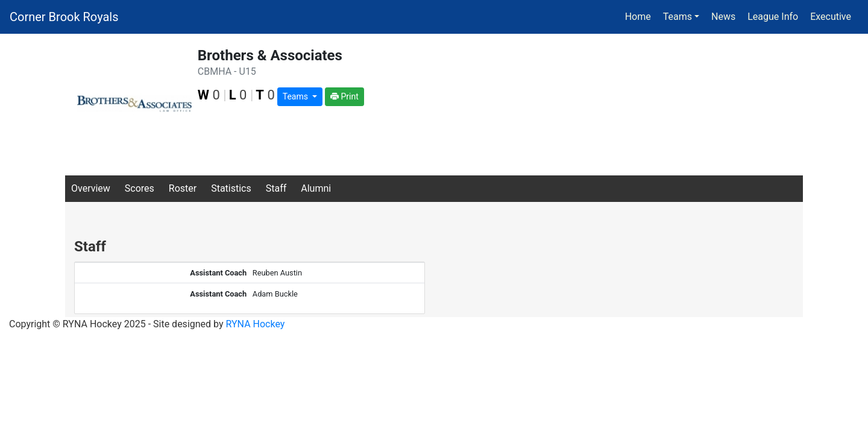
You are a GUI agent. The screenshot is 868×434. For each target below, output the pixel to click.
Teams (297, 96)
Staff (276, 188)
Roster (183, 188)
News (723, 17)
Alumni (316, 188)
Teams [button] (678, 17)
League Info (773, 17)
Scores (140, 188)
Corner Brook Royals (64, 17)
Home (638, 17)
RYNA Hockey (256, 324)
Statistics (231, 188)
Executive (831, 17)
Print (344, 96)
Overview (91, 188)
